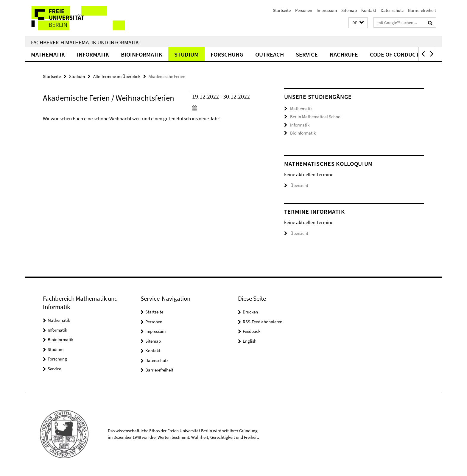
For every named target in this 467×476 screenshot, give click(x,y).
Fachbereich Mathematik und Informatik (85, 42)
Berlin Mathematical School (316, 117)
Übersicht (296, 185)
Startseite (282, 10)
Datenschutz (392, 10)
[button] (358, 23)
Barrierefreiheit (422, 10)
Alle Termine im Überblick (117, 76)
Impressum (327, 10)
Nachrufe (344, 54)
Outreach (270, 54)
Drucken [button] (250, 312)
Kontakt (369, 10)
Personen (304, 10)
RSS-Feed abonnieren (263, 322)
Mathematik (48, 54)
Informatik (93, 54)
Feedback (252, 331)
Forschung (227, 54)
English (250, 341)
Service (307, 54)
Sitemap (349, 10)
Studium (186, 54)
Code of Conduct (394, 54)
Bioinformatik (142, 54)
